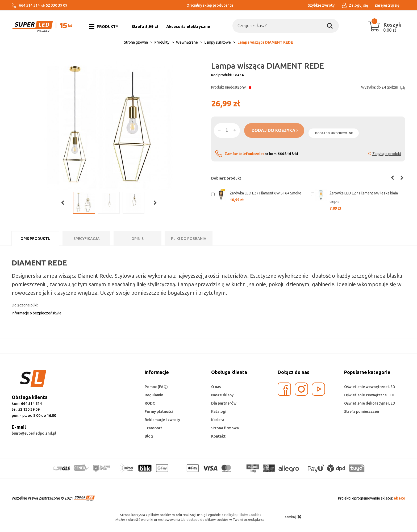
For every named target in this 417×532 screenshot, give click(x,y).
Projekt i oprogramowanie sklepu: (372, 498)
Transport (153, 428)
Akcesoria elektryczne (188, 26)
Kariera (218, 420)
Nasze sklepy (222, 395)
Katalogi (219, 412)
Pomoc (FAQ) (156, 387)
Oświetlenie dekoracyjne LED (370, 403)
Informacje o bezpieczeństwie (37, 313)
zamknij (293, 517)
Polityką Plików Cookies (243, 515)
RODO (150, 403)
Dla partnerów (224, 403)
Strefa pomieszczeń (362, 412)
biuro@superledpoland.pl (34, 433)
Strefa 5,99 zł (145, 26)
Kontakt (218, 436)
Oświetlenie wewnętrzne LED (370, 387)
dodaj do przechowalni (334, 133)
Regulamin (154, 395)
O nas (216, 387)
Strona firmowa (225, 428)
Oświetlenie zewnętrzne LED (369, 395)
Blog (149, 436)
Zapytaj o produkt (387, 154)
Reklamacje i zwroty (162, 420)
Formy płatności (159, 412)
